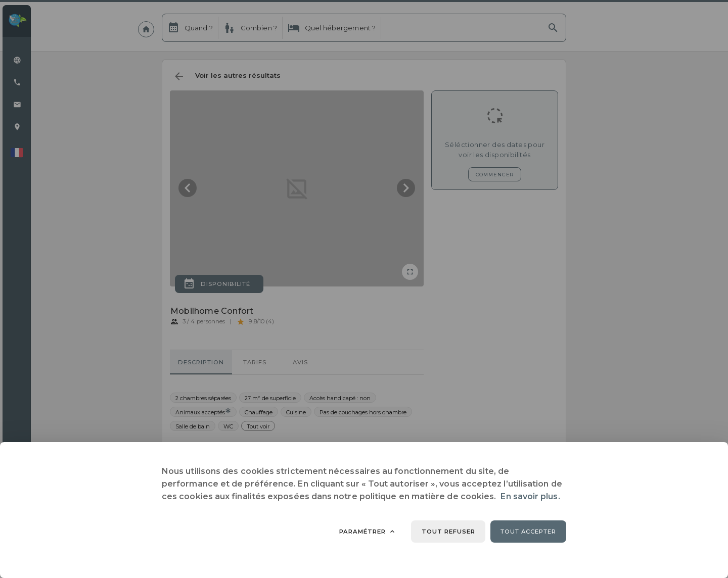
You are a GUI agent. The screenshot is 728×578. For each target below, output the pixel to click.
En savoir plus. (530, 496)
